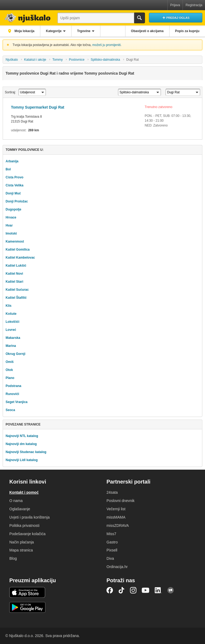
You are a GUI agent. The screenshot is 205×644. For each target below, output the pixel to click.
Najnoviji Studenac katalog (26, 452)
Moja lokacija (24, 31)
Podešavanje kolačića (27, 534)
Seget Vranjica (17, 402)
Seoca (10, 410)
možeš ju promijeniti (107, 45)
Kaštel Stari (14, 282)
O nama (16, 501)
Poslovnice (77, 60)
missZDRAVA (118, 526)
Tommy (58, 60)
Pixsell (112, 550)
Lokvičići (12, 322)
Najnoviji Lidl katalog (22, 460)
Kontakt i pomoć (24, 492)
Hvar (9, 225)
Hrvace (11, 217)
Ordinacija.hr (117, 567)
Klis (9, 306)
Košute (11, 314)
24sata (112, 492)
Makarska (13, 338)
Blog (13, 558)
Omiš (10, 362)
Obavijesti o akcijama (147, 31)
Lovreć (11, 330)
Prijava (175, 5)
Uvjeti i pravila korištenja (29, 517)
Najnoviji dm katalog (21, 444)
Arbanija (12, 161)
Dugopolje (13, 209)
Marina (11, 346)
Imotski (11, 233)
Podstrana (13, 386)
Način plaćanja (22, 542)
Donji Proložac (17, 201)
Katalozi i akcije (35, 60)
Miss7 (111, 534)
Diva (110, 558)
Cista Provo (15, 177)
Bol (8, 169)
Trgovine (84, 31)
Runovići (12, 394)
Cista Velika (15, 185)
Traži (140, 18)
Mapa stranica (21, 550)
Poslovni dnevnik (121, 501)
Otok (9, 370)
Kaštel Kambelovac (20, 258)
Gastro (112, 542)
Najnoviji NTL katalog (22, 436)
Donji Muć (13, 193)
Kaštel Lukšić (16, 266)
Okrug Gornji (15, 354)
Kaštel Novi (14, 274)
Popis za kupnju (187, 31)
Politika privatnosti (24, 526)
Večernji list (116, 509)
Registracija (194, 5)
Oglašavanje (20, 509)
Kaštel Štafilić (16, 298)
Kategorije (54, 31)
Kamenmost (15, 241)
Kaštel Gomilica (18, 250)
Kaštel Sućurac (17, 290)
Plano (10, 378)
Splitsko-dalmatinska (105, 60)
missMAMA (116, 517)
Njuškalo (12, 60)
